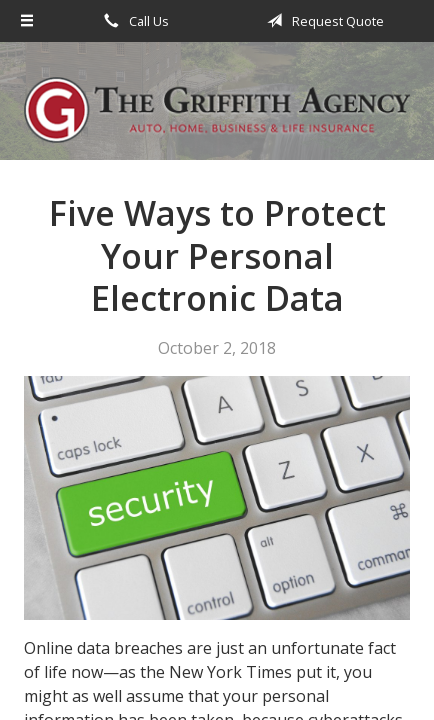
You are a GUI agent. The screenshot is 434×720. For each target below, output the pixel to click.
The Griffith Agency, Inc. (217, 110)
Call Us (133, 21)
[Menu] (27, 21)
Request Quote (322, 21)
